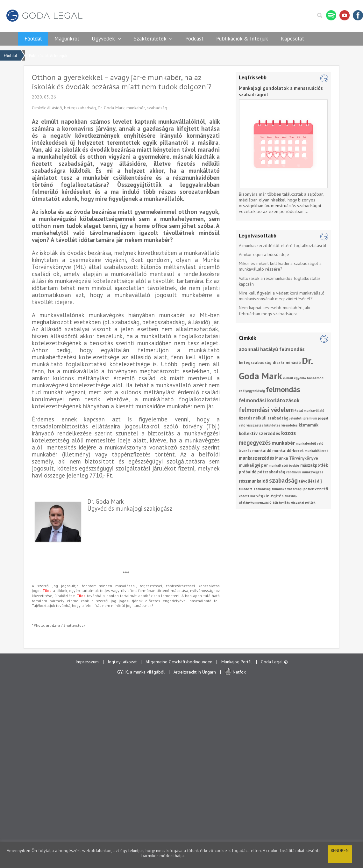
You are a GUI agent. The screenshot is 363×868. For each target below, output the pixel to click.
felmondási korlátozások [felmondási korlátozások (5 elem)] (269, 400)
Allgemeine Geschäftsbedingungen (179, 662)
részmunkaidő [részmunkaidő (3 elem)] (253, 481)
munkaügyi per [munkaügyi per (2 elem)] (253, 465)
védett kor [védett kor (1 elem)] (247, 496)
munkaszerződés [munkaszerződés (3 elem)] (256, 458)
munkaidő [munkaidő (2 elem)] (262, 451)
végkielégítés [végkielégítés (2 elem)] (270, 496)
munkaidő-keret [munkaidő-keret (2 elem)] (288, 451)
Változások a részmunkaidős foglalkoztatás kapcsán (280, 281)
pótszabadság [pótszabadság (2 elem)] (271, 472)
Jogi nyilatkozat (122, 662)
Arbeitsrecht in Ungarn (195, 672)
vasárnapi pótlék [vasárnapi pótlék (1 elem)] (300, 489)
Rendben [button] (340, 851)
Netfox (239, 672)
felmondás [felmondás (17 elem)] (283, 389)
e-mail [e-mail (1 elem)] (288, 378)
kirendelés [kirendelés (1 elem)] (290, 425)
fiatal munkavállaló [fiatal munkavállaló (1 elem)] (310, 411)
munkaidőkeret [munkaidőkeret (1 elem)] (316, 451)
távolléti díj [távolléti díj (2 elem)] (310, 481)
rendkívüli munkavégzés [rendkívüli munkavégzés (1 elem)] (305, 472)
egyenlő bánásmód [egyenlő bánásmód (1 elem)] (309, 378)
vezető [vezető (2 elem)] (321, 489)
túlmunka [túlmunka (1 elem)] (279, 489)
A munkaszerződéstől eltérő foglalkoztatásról (283, 245)
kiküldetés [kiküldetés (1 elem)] (272, 425)
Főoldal (33, 39)
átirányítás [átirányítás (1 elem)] (281, 502)
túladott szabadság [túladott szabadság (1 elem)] (255, 489)
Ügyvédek (103, 39)
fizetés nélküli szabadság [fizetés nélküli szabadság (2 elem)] (264, 418)
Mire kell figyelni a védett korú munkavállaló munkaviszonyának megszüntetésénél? (282, 296)
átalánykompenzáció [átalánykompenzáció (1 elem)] (255, 502)
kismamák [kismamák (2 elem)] (309, 425)
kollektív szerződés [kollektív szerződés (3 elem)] (260, 433)
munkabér (136, 108)
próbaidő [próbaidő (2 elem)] (248, 472)
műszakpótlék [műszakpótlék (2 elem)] (314, 465)
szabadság (157, 108)
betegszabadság (80, 108)
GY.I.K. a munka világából (141, 672)
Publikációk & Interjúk (242, 39)
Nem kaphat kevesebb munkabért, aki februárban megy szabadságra (274, 310)
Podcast (194, 39)
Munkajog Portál (237, 662)
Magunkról (67, 39)
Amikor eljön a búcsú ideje (264, 254)
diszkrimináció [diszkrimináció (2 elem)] (287, 363)
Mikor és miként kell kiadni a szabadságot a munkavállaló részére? (280, 266)
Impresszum (87, 662)
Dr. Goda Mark (111, 108)
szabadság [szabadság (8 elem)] (283, 480)
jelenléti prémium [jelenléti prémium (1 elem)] (303, 418)
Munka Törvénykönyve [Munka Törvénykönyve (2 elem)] (297, 458)
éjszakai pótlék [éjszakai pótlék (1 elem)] (303, 502)
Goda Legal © (274, 662)
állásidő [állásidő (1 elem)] (291, 496)
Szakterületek (150, 39)
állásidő (55, 108)
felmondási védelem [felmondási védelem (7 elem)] (266, 410)
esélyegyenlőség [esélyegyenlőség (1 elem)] (252, 391)
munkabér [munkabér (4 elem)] (283, 443)
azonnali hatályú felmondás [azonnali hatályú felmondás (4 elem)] (272, 349)
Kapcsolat (292, 39)
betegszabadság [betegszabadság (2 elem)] (255, 363)
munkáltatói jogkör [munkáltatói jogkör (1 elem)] (284, 465)
